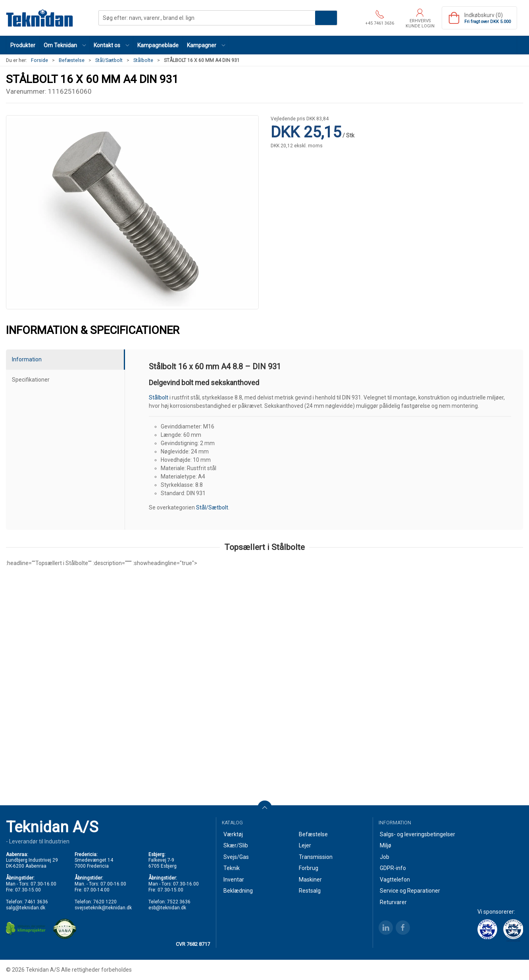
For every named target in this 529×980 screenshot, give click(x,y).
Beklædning (238, 891)
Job (385, 857)
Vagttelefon (395, 880)
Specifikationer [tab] (31, 380)
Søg (326, 18)
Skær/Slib (236, 845)
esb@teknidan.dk (167, 908)
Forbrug (309, 868)
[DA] (40, 18)
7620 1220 (105, 902)
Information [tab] (27, 359)
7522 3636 (179, 902)
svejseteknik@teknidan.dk (103, 908)
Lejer (305, 845)
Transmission (316, 857)
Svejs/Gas (236, 857)
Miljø (386, 845)
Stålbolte (143, 60)
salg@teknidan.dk (26, 908)
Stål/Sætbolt (109, 60)
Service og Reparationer (410, 891)
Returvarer (393, 902)
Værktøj (233, 834)
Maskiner (310, 880)
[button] (65, 45)
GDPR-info (393, 868)
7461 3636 (36, 902)
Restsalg (310, 891)
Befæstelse (72, 60)
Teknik (232, 868)
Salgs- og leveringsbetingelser (417, 834)
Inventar (234, 880)
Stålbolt (159, 397)
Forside (39, 60)
